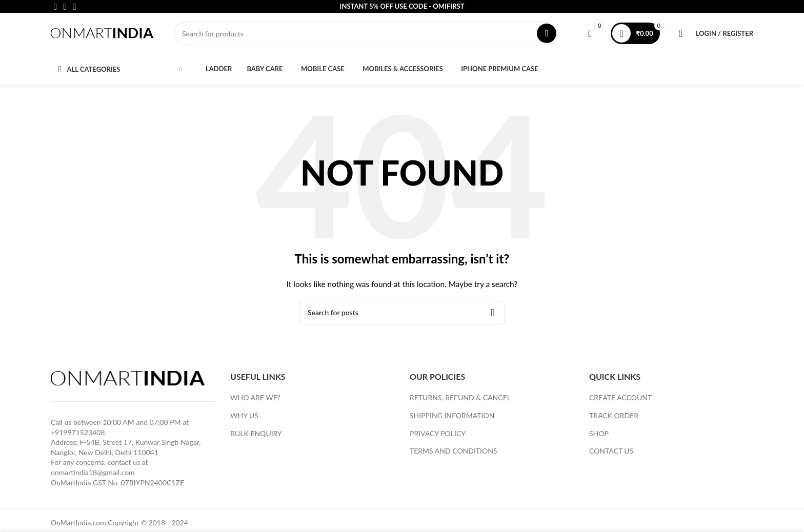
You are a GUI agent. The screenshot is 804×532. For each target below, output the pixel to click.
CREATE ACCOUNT (620, 397)
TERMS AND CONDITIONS (454, 451)
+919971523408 (78, 432)
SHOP (599, 433)
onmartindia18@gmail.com (93, 472)
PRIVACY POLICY (438, 433)
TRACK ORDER (614, 415)
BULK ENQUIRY (256, 433)
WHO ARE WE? (255, 397)
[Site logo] (102, 33)
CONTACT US (611, 451)
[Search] (366, 33)
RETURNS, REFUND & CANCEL (460, 397)
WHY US (244, 415)
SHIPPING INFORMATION (452, 415)
